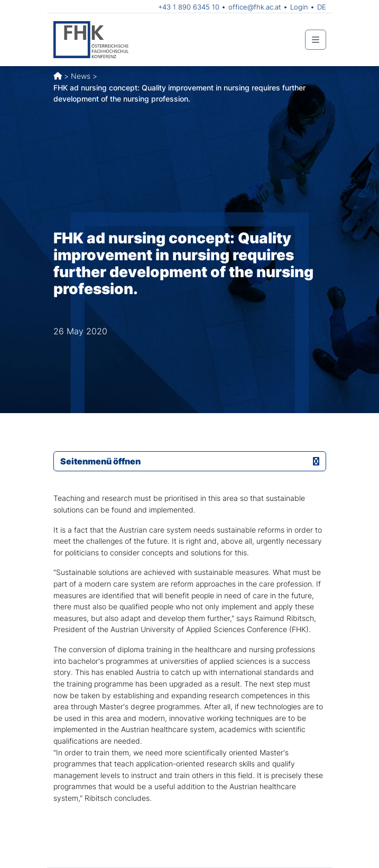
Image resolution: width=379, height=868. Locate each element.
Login (299, 7)
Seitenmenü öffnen (190, 461)
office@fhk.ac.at (255, 7)
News (81, 76)
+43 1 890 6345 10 (189, 7)
